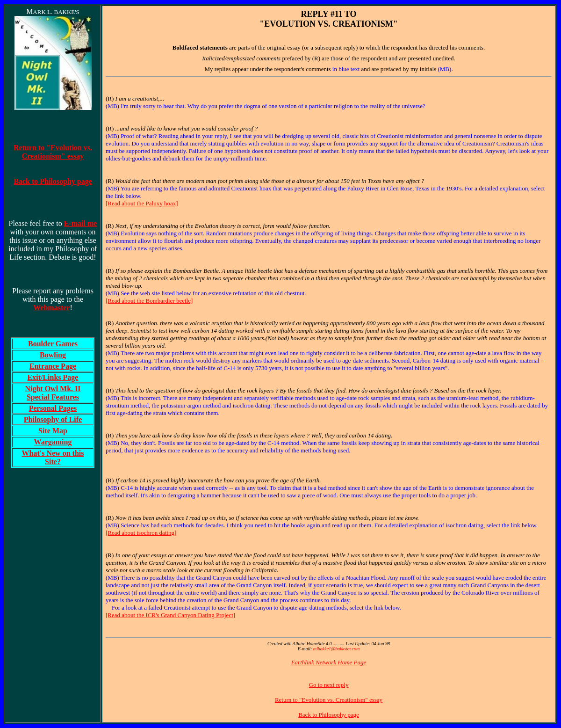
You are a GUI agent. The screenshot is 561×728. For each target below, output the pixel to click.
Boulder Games (53, 344)
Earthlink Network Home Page (329, 662)
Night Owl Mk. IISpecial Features (53, 393)
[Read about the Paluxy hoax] (142, 203)
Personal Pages (53, 408)
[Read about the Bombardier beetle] (149, 301)
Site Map (53, 431)
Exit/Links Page (53, 377)
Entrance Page (53, 366)
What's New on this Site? (53, 457)
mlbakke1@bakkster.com (336, 649)
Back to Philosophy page (329, 715)
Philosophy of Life (53, 419)
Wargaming (53, 442)
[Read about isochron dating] (141, 533)
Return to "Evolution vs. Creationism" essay (329, 700)
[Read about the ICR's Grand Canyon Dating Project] (170, 615)
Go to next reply (329, 685)
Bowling (53, 355)
